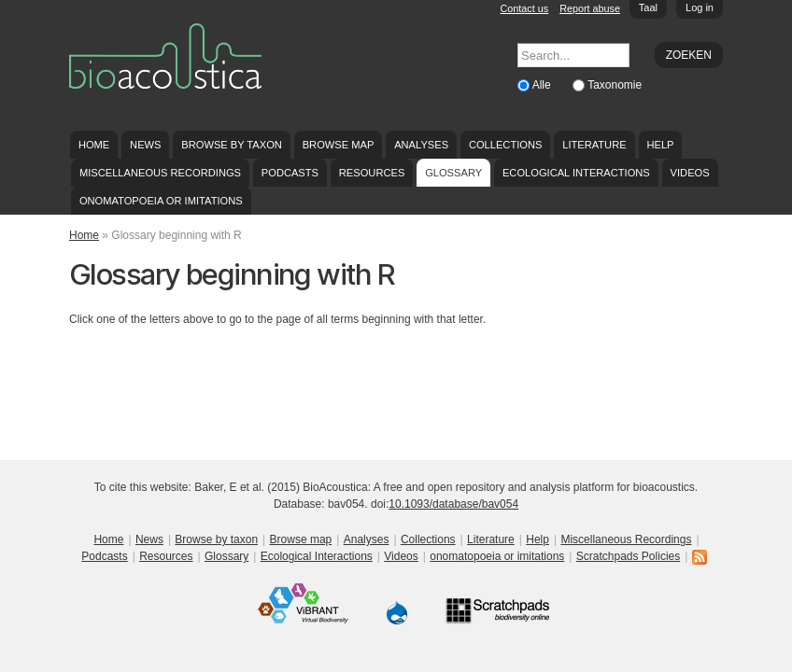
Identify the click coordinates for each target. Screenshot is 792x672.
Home (94, 145)
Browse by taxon (232, 145)
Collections (506, 145)
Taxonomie (615, 85)
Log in (700, 7)
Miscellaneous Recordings (160, 173)
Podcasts (290, 173)
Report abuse (590, 8)
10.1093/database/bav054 (453, 504)
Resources (372, 173)
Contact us (525, 8)
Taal (648, 7)
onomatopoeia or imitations (161, 201)
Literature (594, 145)
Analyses (421, 145)
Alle (543, 85)
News (145, 145)
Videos (690, 173)
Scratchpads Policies (628, 556)
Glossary (453, 173)
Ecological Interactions (576, 173)
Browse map (339, 145)
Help (660, 145)
